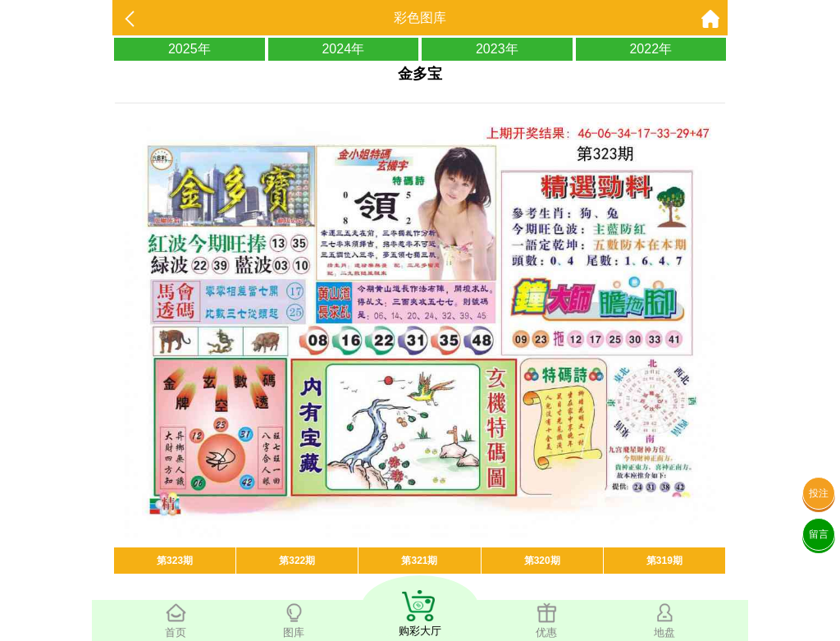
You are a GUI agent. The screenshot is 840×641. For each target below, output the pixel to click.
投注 (819, 493)
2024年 (343, 49)
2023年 (497, 49)
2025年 (189, 49)
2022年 (651, 49)
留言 (819, 534)
